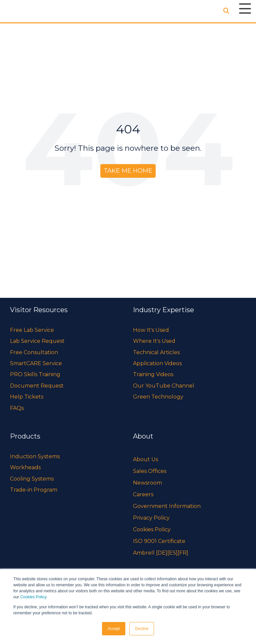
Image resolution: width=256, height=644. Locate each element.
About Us (145, 459)
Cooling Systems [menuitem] (32, 479)
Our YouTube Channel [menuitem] (164, 386)
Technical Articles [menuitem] (156, 352)
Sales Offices (150, 471)
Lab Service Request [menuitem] (37, 341)
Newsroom (147, 483)
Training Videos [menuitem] (153, 374)
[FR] (183, 553)
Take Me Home (128, 171)
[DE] (162, 553)
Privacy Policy (151, 518)
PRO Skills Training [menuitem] (35, 374)
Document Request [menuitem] (37, 386)
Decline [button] (142, 629)
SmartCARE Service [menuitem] (36, 363)
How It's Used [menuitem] (151, 330)
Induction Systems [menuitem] (35, 456)
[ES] (172, 553)
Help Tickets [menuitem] (27, 397)
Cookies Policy (33, 597)
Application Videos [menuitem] (157, 363)
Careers (143, 494)
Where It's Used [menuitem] (154, 341)
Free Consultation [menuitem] (34, 352)
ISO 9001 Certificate (159, 541)
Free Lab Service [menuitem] (32, 330)
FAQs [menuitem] (17, 408)
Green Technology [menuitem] (158, 397)
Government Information (167, 506)
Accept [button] (114, 629)
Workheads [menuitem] (25, 467)
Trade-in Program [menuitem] (34, 490)
